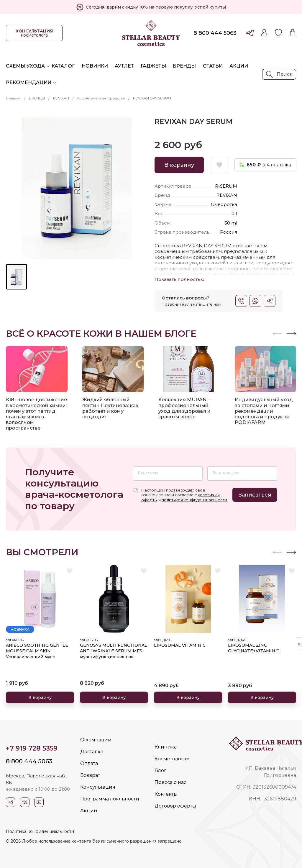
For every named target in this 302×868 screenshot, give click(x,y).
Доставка (92, 752)
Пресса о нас (170, 782)
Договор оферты (175, 806)
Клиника (166, 747)
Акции (239, 66)
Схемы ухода (25, 66)
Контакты (166, 794)
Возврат (90, 775)
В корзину (179, 165)
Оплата (89, 763)
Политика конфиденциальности (40, 831)
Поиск (279, 74)
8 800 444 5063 (215, 33)
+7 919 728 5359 (32, 748)
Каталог (63, 66)
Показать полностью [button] (179, 279)
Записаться (255, 495)
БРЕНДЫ (37, 98)
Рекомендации (29, 82)
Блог (160, 770)
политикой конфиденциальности (194, 500)
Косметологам (172, 759)
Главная (13, 98)
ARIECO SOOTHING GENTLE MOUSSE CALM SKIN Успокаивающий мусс (37, 651)
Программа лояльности (110, 799)
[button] (291, 334)
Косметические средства (101, 98)
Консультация (98, 787)
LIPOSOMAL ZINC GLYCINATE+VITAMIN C (254, 648)
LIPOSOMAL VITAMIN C (180, 645)
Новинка (20, 629)
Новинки (95, 66)
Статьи (213, 66)
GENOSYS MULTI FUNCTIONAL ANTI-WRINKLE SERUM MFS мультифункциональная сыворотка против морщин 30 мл (114, 651)
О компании (96, 740)
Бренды (184, 66)
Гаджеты (153, 66)
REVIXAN (61, 98)
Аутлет (124, 66)
